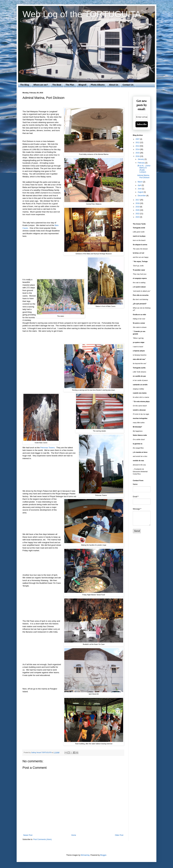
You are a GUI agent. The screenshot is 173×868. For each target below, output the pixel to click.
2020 (138, 210)
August (141, 192)
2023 (138, 217)
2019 (138, 207)
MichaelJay (85, 855)
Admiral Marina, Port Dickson (143, 176)
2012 (138, 143)
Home (74, 835)
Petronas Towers (48, 448)
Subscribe (142, 124)
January (141, 159)
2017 (138, 200)
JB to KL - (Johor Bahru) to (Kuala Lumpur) (144, 169)
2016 (138, 156)
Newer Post (28, 835)
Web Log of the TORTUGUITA (82, 14)
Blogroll (82, 85)
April (140, 185)
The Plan (70, 85)
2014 (138, 149)
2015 (138, 153)
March (140, 182)
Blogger (103, 855)
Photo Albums (98, 85)
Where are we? (41, 85)
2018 (138, 203)
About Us (114, 85)
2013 (138, 146)
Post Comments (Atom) (42, 839)
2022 (138, 214)
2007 (138, 139)
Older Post (119, 835)
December (142, 196)
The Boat (57, 85)
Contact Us (128, 85)
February (141, 163)
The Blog (25, 85)
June (140, 189)
